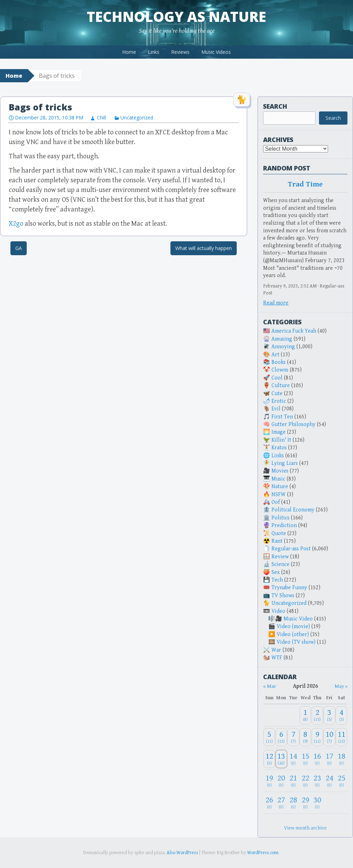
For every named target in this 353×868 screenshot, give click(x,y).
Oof (276, 502)
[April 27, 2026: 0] (281, 803)
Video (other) (293, 635)
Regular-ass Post (291, 549)
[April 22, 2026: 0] (305, 781)
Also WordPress (182, 853)
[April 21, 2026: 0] (293, 781)
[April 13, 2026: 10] (281, 759)
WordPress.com (263, 853)
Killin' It (281, 440)
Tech (277, 580)
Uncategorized (137, 118)
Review (280, 557)
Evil (276, 409)
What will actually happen (204, 248)
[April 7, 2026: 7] (293, 737)
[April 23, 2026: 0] (317, 781)
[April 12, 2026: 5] (269, 759)
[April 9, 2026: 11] (317, 737)
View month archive (305, 828)
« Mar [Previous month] (270, 686)
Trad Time (305, 184)
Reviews (180, 52)
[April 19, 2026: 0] (269, 781)
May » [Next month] (341, 686)
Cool (277, 378)
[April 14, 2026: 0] (293, 759)
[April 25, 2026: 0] (342, 781)
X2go (16, 224)
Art (275, 355)
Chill (101, 118)
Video (278, 611)
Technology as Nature (176, 16)
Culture (281, 386)
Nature (280, 487)
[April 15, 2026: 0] (305, 759)
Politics (280, 518)
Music (278, 479)
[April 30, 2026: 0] (317, 803)
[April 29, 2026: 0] (305, 803)
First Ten (282, 417)
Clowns (280, 370)
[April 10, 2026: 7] (329, 737)
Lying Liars (285, 463)
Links (154, 52)
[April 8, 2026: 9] (305, 737)
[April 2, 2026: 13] (317, 715)
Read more (276, 303)
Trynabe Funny (289, 588)
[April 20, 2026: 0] (281, 781)
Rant (277, 541)
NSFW (279, 495)
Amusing (282, 339)
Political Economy (293, 510)
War (276, 650)
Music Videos (216, 52)
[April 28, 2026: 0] (293, 803)
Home (129, 52)
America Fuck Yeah (294, 331)
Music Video (298, 619)
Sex (276, 572)
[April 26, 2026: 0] (269, 803)
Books (279, 362)
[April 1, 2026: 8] (305, 715)
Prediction (284, 525)
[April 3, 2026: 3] (329, 715)
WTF (277, 658)
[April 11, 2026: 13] (342, 737)
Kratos (279, 448)
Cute (277, 394)
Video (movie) (293, 627)
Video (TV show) (296, 642)
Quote (279, 533)
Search (275, 106)
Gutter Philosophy (293, 424)
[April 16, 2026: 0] (317, 759)
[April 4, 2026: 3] (342, 715)
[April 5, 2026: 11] (269, 737)
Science (280, 564)
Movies (280, 471)
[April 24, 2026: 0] (329, 781)
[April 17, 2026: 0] (329, 759)
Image (279, 432)
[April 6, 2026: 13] (281, 737)
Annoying (283, 347)
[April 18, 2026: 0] (342, 759)
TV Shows (283, 596)
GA (19, 248)
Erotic (279, 401)
